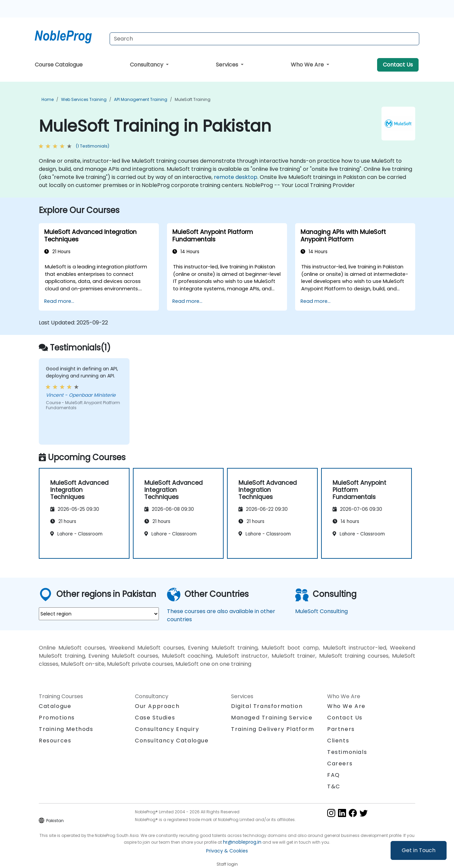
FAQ (334, 775)
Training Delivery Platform (273, 729)
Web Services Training (84, 99)
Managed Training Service (272, 718)
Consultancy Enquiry (167, 729)
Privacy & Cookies (227, 851)
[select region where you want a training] (99, 614)
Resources (55, 741)
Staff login (227, 864)
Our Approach (157, 706)
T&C (334, 786)
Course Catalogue (59, 65)
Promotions (57, 718)
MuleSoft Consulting (321, 611)
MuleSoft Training (193, 99)
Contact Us (398, 65)
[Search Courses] (264, 39)
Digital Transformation (267, 706)
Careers (340, 764)
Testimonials (347, 752)
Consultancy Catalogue (172, 741)
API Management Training (141, 99)
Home (48, 99)
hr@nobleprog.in (242, 842)
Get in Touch (419, 850)
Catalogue (55, 706)
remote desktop (236, 177)
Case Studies (155, 718)
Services (228, 65)
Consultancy (147, 65)
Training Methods (66, 729)
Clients (338, 741)
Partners (341, 729)
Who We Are (308, 65)
